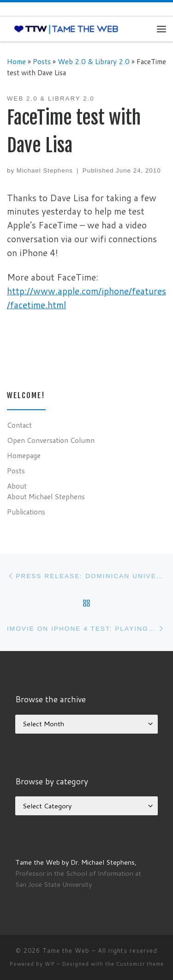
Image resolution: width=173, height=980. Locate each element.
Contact (19, 425)
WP (50, 964)
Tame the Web (66, 950)
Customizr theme (140, 964)
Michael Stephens (45, 170)
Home (16, 61)
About (17, 486)
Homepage (24, 455)
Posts (42, 61)
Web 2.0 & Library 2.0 (94, 61)
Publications (26, 512)
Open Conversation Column (51, 440)
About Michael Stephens (46, 496)
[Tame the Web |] (66, 29)
